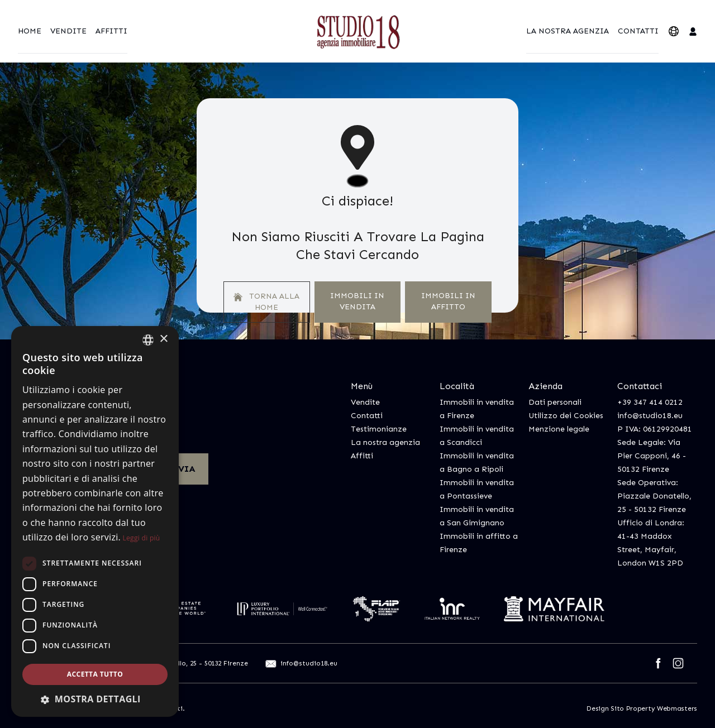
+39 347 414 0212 (650, 402)
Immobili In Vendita (357, 301)
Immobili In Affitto (448, 301)
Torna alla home (266, 302)
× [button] (163, 339)
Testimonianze (379, 429)
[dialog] (95, 521)
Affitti (111, 31)
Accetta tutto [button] (95, 674)
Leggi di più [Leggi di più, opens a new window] (142, 538)
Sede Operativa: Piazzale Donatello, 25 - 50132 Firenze (654, 496)
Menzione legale (559, 429)
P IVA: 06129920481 (655, 429)
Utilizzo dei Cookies (566, 416)
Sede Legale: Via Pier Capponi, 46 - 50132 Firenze (652, 456)
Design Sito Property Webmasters (642, 708)
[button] (95, 699)
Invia (181, 469)
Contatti (638, 31)
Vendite (68, 31)
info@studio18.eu (650, 416)
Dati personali (555, 402)
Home (30, 31)
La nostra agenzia (568, 31)
